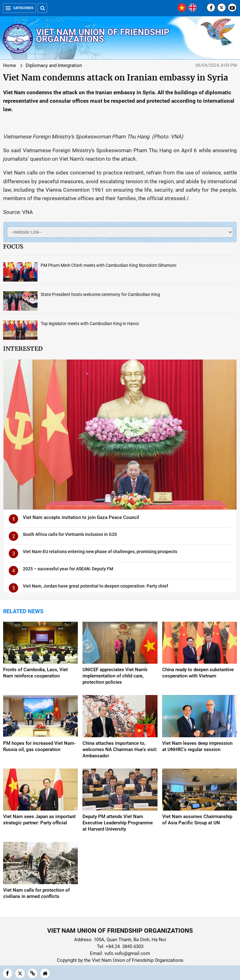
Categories (20, 8)
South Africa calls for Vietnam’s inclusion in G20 (70, 534)
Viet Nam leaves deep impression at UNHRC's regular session (197, 746)
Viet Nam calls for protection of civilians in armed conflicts (36, 893)
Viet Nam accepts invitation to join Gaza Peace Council (81, 517)
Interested (23, 349)
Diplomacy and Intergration (54, 65)
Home (10, 65)
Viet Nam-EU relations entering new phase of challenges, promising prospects (100, 552)
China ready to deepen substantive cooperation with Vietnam (198, 673)
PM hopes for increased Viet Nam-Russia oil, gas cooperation (39, 746)
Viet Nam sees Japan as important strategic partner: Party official (39, 820)
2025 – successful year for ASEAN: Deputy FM (68, 569)
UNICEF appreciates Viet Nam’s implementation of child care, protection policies (115, 676)
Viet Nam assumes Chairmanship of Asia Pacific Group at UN (197, 820)
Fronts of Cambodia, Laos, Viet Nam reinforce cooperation (35, 673)
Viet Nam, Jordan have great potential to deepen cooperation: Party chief (95, 586)
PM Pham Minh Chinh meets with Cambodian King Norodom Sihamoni (108, 265)
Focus (13, 246)
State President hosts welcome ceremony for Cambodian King (100, 294)
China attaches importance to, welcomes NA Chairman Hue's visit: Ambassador (120, 749)
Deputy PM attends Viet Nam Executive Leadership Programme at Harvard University (118, 823)
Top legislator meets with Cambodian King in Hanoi (90, 324)
